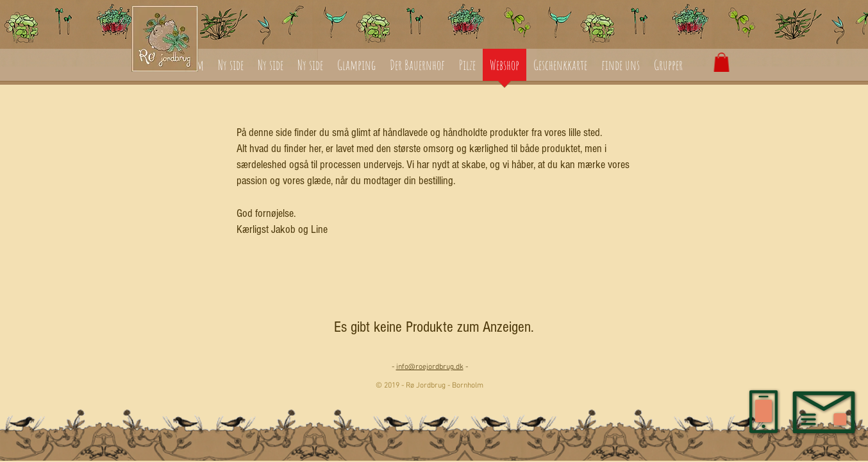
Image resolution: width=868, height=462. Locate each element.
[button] (722, 62)
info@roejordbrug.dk (430, 367)
